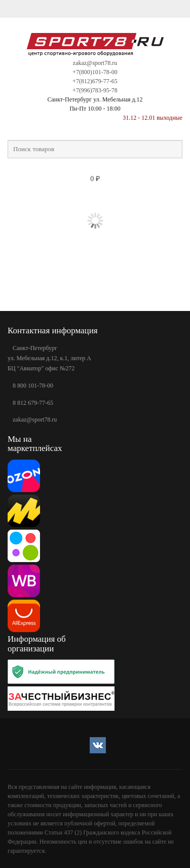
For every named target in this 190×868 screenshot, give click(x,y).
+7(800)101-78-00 (95, 72)
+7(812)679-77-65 (95, 81)
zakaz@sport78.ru (95, 63)
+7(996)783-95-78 (95, 90)
